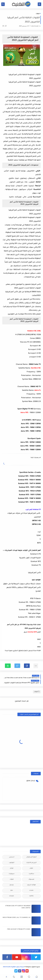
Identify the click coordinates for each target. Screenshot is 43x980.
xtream (12, 896)
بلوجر (31, 868)
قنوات (38, 14)
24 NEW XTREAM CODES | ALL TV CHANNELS (17, 918)
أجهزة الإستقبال (31, 857)
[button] (27, 666)
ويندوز (12, 885)
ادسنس (12, 857)
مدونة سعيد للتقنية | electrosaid (14, 967)
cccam (31, 891)
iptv (12, 891)
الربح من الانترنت (31, 863)
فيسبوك (31, 879)
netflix (31, 896)
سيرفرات (12, 874)
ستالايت (31, 874)
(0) (4, 26)
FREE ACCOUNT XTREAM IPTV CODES (19, 929)
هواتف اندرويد (31, 885)
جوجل (12, 868)
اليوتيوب (12, 863)
